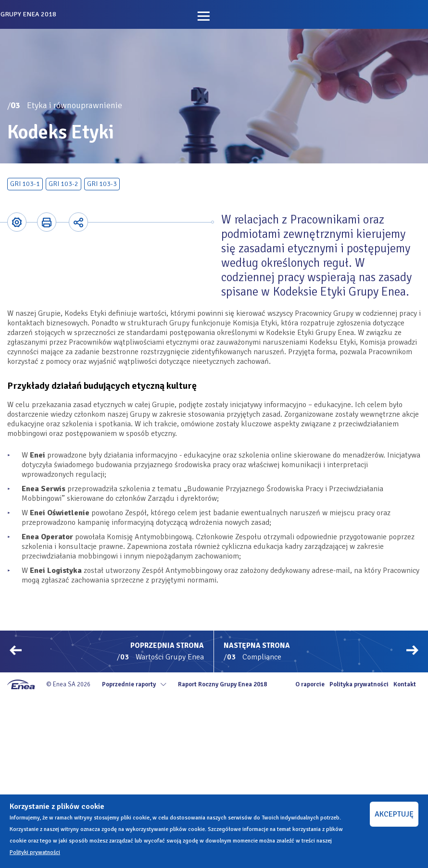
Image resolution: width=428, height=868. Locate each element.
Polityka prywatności (359, 684)
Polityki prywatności (35, 852)
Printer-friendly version (47, 222)
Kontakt (405, 684)
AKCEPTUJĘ (394, 814)
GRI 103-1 (25, 184)
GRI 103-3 (102, 184)
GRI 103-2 (63, 184)
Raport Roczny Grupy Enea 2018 (222, 684)
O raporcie (310, 684)
